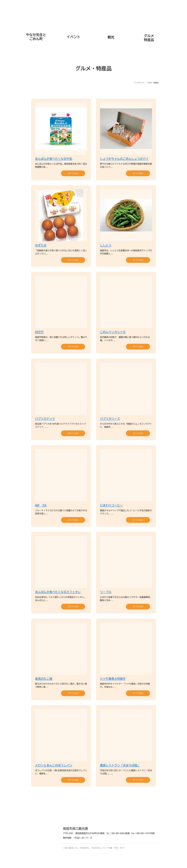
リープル (106, 592)
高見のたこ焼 (44, 679)
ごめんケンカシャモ (113, 332)
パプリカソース (110, 419)
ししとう (106, 245)
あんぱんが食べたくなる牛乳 (54, 159)
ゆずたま (41, 245)
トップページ (139, 83)
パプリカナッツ (45, 419)
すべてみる (73, 173)
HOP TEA (41, 505)
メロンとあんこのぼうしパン (54, 765)
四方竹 (39, 332)
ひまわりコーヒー (111, 505)
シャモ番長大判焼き (113, 679)
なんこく (94, 13)
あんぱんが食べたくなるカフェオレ (58, 592)
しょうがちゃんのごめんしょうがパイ (124, 159)
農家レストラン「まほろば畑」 (120, 765)
